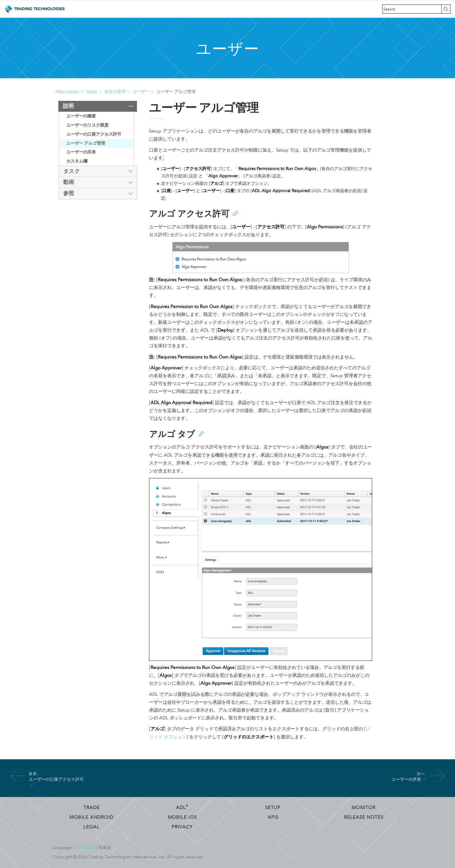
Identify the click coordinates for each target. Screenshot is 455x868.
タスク (72, 171)
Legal (91, 827)
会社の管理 (115, 92)
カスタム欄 (77, 161)
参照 (69, 193)
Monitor (364, 808)
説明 (68, 106)
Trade (92, 808)
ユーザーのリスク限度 (87, 125)
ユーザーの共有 (81, 152)
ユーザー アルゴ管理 (86, 143)
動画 (69, 182)
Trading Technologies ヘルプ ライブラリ (34, 9)
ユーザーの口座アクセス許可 (94, 134)
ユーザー (141, 92)
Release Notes (364, 817)
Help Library (67, 92)
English (84, 847)
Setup (92, 92)
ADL (182, 808)
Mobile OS (182, 817)
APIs (273, 817)
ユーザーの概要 (81, 116)
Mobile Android (91, 817)
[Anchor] (235, 213)
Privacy (182, 827)
